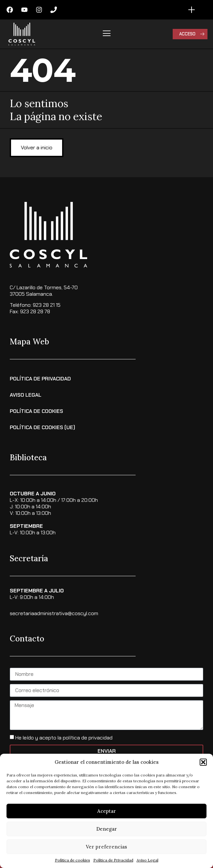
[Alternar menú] (192, 10)
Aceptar (107, 811)
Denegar (107, 829)
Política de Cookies (36, 411)
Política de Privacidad (113, 860)
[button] (203, 762)
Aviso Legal (147, 860)
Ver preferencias (106, 847)
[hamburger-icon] (106, 34)
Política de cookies (73, 860)
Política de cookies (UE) (42, 427)
